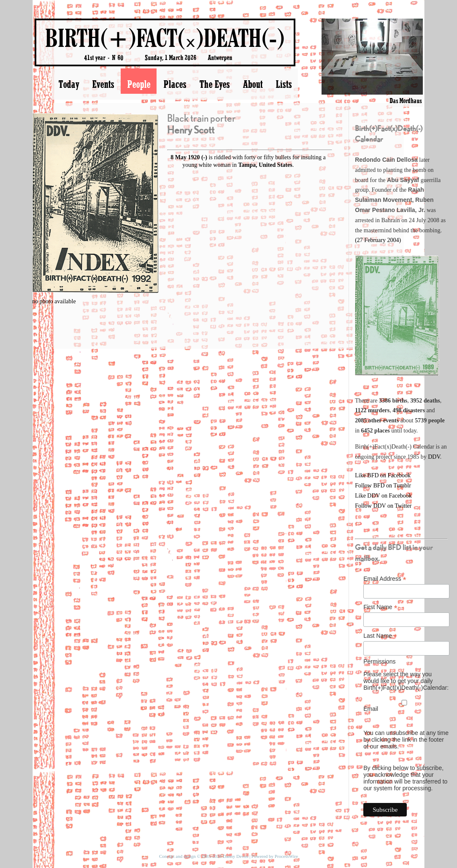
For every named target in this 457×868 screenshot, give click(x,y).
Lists (284, 84)
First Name (380, 607)
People (139, 84)
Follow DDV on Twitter (383, 506)
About (253, 84)
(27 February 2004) (378, 240)
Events (103, 84)
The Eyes (214, 84)
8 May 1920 (185, 157)
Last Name (380, 636)
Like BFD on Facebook (383, 475)
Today (69, 84)
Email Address (385, 579)
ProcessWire (286, 856)
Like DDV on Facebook (383, 496)
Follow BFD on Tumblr (383, 486)
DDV (434, 457)
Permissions (379, 661)
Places (175, 84)
